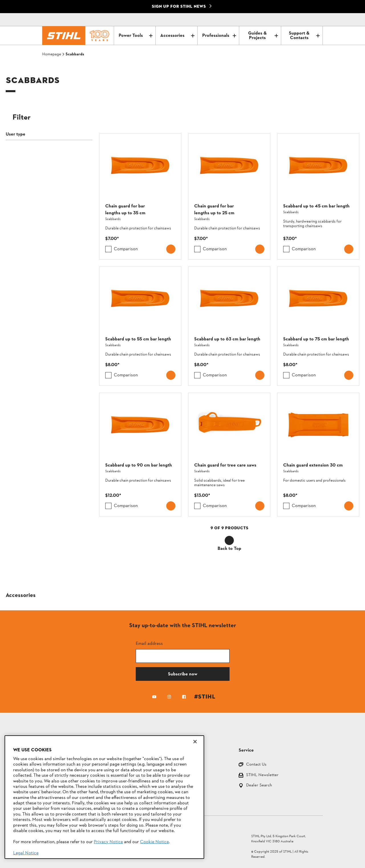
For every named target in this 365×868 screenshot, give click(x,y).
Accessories (177, 36)
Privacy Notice (108, 842)
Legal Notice (26, 853)
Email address (149, 643)
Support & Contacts (304, 36)
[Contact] (294, 20)
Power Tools (136, 36)
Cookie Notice (154, 842)
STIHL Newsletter (262, 775)
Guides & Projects (263, 36)
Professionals (219, 36)
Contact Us (256, 765)
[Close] (195, 742)
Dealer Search (259, 786)
